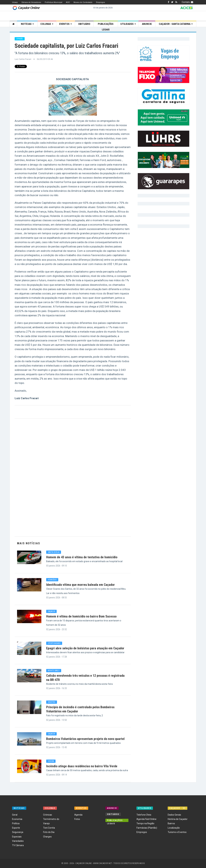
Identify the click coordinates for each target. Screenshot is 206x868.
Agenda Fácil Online (146, 819)
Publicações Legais (106, 25)
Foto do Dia (49, 832)
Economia (17, 819)
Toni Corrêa (49, 828)
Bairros (171, 823)
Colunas (47, 24)
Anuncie (147, 24)
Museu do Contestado (83, 2)
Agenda (78, 815)
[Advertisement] (73, 477)
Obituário (84, 24)
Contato (188, 2)
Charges (47, 837)
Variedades (18, 841)
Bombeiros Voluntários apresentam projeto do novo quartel (85, 739)
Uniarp (15, 2)
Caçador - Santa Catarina (176, 24)
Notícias (27, 24)
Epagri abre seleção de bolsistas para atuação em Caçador (85, 648)
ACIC (68, 2)
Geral (15, 815)
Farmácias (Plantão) (147, 828)
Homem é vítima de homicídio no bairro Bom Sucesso (81, 616)
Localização (174, 828)
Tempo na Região (145, 823)
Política (16, 823)
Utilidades (128, 24)
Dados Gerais (174, 815)
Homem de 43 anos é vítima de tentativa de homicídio (82, 557)
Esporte (16, 828)
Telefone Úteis (144, 815)
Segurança (18, 832)
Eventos (66, 24)
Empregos (101, 2)
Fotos (77, 819)
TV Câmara (18, 845)
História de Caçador (178, 819)
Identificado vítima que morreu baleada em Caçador (80, 585)
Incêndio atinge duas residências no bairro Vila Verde (82, 766)
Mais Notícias (29, 543)
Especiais (17, 837)
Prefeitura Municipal (54, 2)
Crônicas (48, 815)
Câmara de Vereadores (31, 2)
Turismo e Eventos (177, 832)
